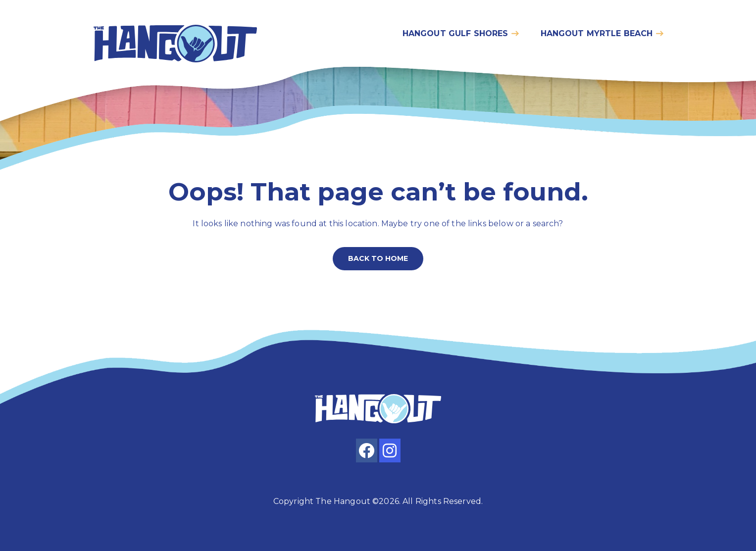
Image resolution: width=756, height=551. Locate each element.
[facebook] (367, 451)
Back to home (378, 258)
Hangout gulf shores (455, 33)
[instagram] (390, 451)
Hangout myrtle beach (597, 33)
